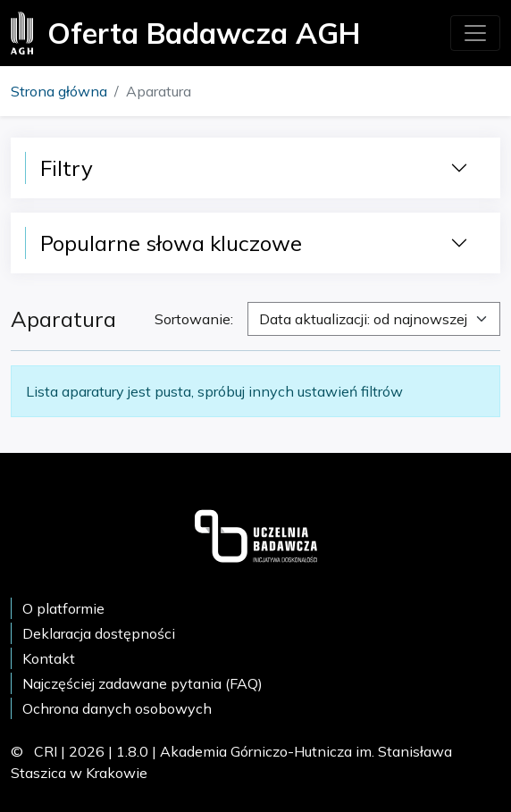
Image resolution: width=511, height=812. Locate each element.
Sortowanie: (194, 319)
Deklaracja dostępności (99, 633)
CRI (46, 751)
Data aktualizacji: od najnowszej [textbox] (363, 319)
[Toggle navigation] (475, 33)
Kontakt (49, 658)
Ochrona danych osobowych (117, 708)
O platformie (63, 608)
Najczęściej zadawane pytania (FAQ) (142, 683)
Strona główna (59, 91)
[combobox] (374, 319)
